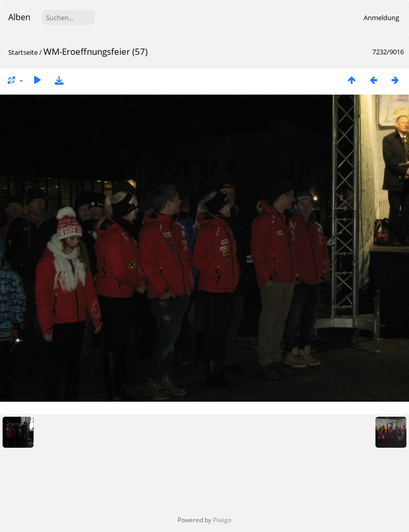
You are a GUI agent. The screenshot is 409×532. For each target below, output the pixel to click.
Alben (19, 17)
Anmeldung (381, 18)
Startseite (23, 52)
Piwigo (222, 520)
